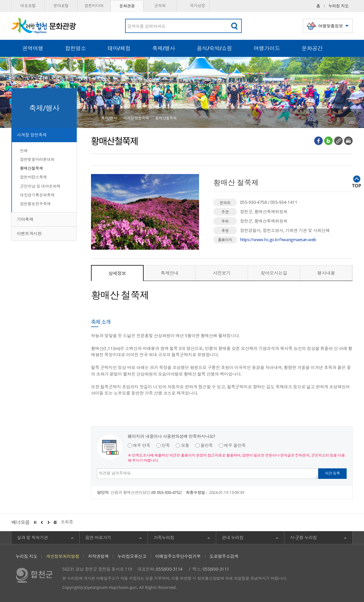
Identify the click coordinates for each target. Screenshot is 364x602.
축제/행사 (109, 118)
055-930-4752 (169, 492)
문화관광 (127, 6)
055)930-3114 (169, 569)
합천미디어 (94, 6)
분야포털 (61, 6)
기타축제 (25, 219)
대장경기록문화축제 (37, 195)
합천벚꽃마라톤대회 (37, 159)
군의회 (160, 6)
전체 (24, 151)
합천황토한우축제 (35, 204)
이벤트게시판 (29, 233)
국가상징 (193, 6)
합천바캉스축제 (33, 177)
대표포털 (28, 6)
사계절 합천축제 (32, 135)
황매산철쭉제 (31, 168)
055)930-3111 (216, 569)
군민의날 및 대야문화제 (40, 186)
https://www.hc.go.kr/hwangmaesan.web (278, 239)
